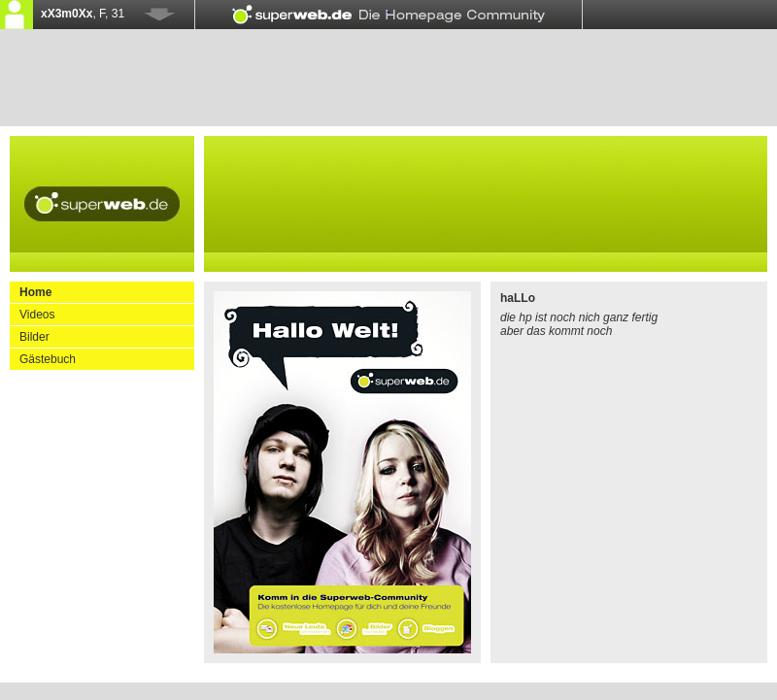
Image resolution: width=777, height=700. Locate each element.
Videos (37, 315)
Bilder (34, 337)
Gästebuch (48, 359)
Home (35, 292)
